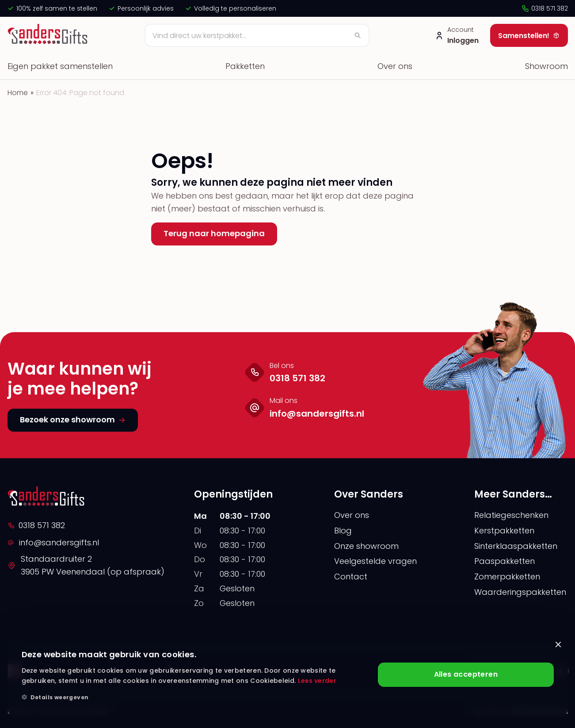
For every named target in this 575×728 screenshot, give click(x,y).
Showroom (546, 66)
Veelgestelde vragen (375, 561)
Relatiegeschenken (511, 515)
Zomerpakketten (507, 577)
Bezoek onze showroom (73, 420)
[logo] (49, 35)
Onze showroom (366, 546)
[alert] (288, 676)
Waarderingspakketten (520, 592)
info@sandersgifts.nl (53, 542)
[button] (195, 697)
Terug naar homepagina (214, 233)
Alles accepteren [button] (466, 675)
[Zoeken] (257, 35)
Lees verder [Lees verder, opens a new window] (317, 681)
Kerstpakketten (504, 531)
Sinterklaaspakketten (516, 546)
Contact (351, 577)
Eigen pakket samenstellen (60, 66)
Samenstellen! (529, 36)
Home (18, 93)
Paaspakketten (505, 561)
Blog (343, 531)
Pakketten (245, 66)
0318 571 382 (545, 8)
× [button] (558, 645)
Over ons (395, 66)
